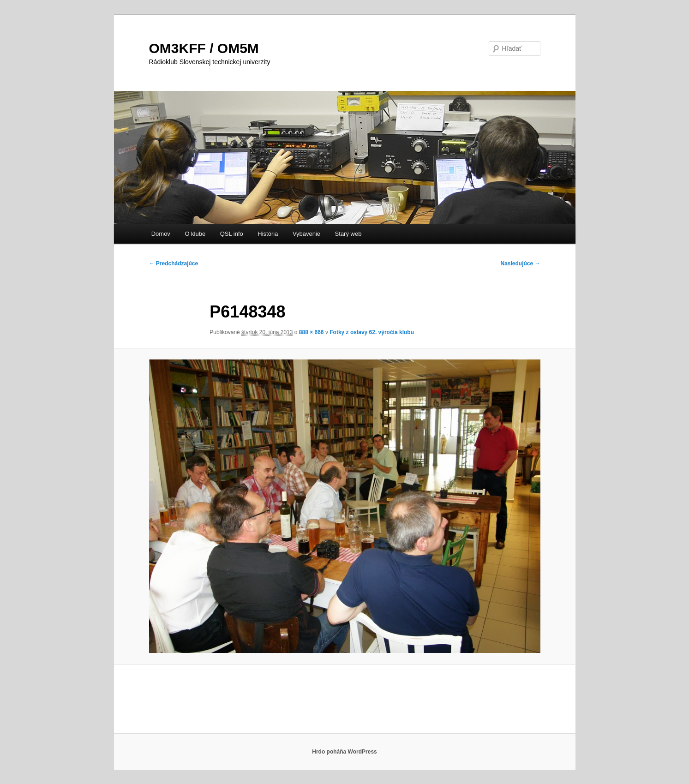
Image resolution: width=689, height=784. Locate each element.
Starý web (348, 234)
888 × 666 (312, 332)
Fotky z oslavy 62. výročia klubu (372, 332)
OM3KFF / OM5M (204, 48)
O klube (195, 234)
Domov (161, 234)
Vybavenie (306, 234)
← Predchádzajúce (174, 263)
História (268, 234)
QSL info (232, 234)
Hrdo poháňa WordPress (344, 752)
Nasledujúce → (520, 263)
